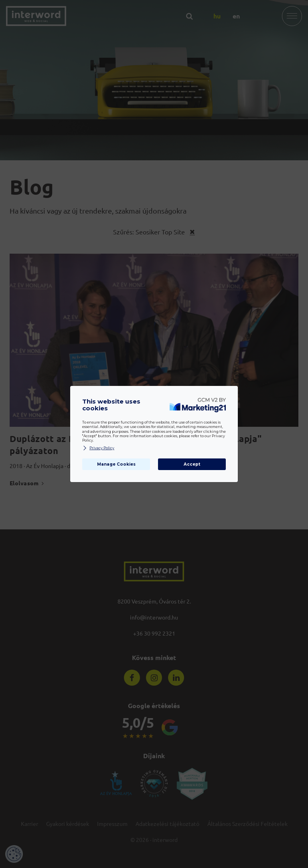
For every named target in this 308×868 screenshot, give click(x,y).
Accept (192, 464)
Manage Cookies (116, 464)
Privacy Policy (98, 448)
